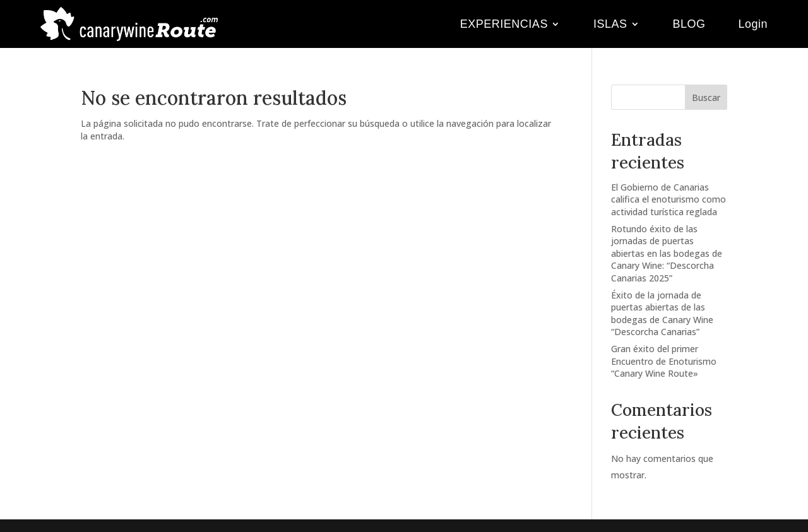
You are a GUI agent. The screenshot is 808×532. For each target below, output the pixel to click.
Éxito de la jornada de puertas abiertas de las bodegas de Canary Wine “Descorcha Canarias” (662, 314)
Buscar (706, 98)
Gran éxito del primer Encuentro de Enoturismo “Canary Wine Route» (664, 361)
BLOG (689, 24)
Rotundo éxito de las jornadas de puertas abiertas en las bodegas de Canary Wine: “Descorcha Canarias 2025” (667, 253)
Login (753, 24)
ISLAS (610, 24)
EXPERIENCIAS (504, 24)
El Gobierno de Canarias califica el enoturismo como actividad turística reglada (668, 199)
